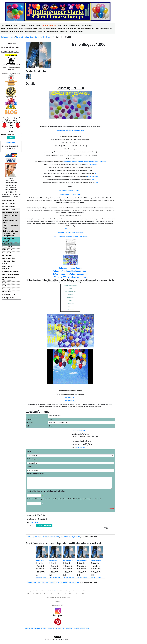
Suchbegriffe (36, 628)
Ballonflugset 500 (96, 561)
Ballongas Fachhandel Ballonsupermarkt (70, 271)
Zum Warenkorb (11, 143)
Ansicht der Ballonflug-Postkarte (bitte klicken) (70, 233)
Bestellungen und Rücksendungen (64, 628)
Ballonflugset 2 (54, 561)
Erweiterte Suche (46, 628)
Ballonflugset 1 (40, 561)
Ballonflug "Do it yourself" (44, 37)
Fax (93, 177)
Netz (29, 451)
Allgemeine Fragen (70, 229)
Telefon (89, 177)
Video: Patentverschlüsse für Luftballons (95, 161)
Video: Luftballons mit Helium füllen (70, 194)
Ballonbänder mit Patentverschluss (73, 161)
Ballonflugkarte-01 (70, 397)
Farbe (29, 466)
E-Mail (96, 177)
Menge (29, 525)
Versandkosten (80, 447)
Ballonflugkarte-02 (70, 401)
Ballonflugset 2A (68, 561)
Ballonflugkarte (33, 459)
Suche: (11, 131)
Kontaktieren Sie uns (83, 628)
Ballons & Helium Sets (25, 37)
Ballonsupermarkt (8, 37)
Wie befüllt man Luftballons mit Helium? (70, 190)
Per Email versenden (79, 430)
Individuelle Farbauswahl (35, 474)
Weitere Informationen (91, 164)
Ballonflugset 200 (82, 561)
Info (96, 174)
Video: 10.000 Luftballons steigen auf (70, 277)
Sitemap (28, 628)
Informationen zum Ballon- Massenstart (70, 274)
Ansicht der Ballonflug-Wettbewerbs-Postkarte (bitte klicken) (70, 236)
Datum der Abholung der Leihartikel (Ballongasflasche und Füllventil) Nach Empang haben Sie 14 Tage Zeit (64, 499)
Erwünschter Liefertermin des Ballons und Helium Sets (46, 491)
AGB (55, 591)
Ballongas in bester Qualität (70, 268)
